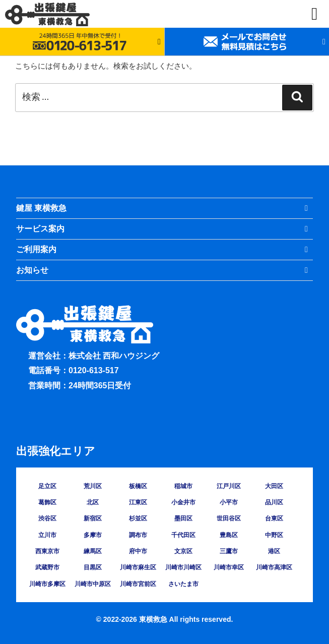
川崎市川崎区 (183, 567)
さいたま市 (183, 584)
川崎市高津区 (274, 567)
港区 (274, 551)
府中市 (138, 551)
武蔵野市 (47, 567)
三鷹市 (229, 551)
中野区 (274, 535)
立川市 (47, 535)
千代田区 (183, 535)
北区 (93, 502)
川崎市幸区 (229, 567)
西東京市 (47, 551)
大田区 (274, 486)
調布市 (138, 535)
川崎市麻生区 (138, 567)
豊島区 (229, 535)
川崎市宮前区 (138, 584)
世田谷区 (229, 518)
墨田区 (183, 518)
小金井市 (183, 502)
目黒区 (93, 567)
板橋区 (138, 486)
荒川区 (93, 486)
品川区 (274, 502)
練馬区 (93, 551)
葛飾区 (47, 502)
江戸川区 (229, 486)
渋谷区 (47, 518)
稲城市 (183, 486)
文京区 (183, 551)
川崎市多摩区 (47, 584)
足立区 (47, 486)
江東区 (138, 502)
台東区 (274, 518)
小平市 (229, 502)
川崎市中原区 (93, 584)
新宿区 (93, 518)
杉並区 (138, 518)
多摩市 (93, 535)
